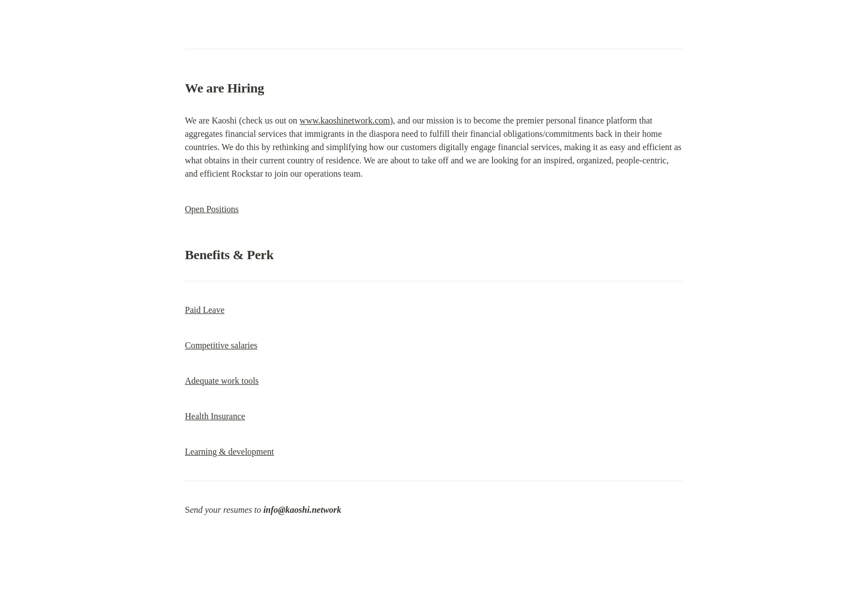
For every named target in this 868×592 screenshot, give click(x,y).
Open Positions (212, 209)
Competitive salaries (221, 345)
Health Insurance (215, 416)
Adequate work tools (222, 381)
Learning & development (229, 452)
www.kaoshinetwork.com (345, 120)
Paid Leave (205, 310)
